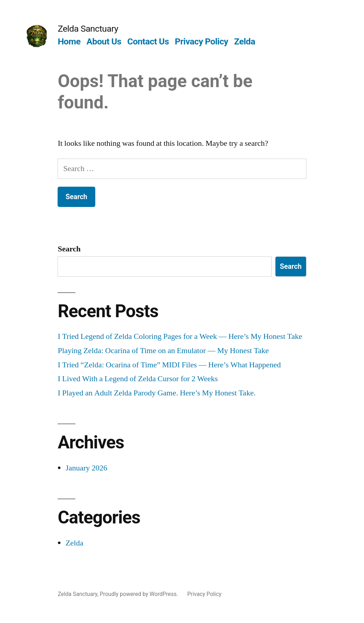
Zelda (244, 41)
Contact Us (148, 41)
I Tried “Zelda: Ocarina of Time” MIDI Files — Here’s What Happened (169, 365)
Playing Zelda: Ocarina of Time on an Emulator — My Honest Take (163, 351)
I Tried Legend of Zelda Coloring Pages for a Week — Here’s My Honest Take (180, 336)
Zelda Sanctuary (88, 29)
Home (69, 41)
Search (69, 249)
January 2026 (86, 468)
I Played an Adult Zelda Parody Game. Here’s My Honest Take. (157, 393)
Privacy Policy (202, 41)
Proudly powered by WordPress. (140, 594)
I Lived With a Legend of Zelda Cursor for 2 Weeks (138, 379)
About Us (104, 41)
